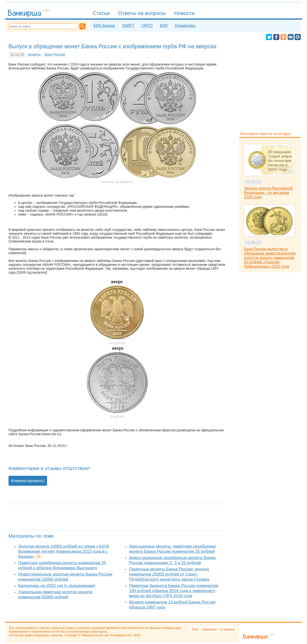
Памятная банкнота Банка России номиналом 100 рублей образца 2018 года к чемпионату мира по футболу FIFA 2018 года (174, 591)
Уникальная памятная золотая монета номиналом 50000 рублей (55, 594)
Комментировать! (28, 481)
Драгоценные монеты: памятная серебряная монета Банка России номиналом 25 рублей (172, 549)
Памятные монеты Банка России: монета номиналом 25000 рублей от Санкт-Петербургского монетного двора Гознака (169, 574)
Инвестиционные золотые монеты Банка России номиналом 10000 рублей (65, 577)
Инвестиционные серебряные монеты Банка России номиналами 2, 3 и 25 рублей (172, 560)
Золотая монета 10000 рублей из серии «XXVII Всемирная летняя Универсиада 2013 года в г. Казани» (64, 551)
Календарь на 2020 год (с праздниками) (57, 585)
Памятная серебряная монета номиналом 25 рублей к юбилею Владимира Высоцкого (62, 565)
